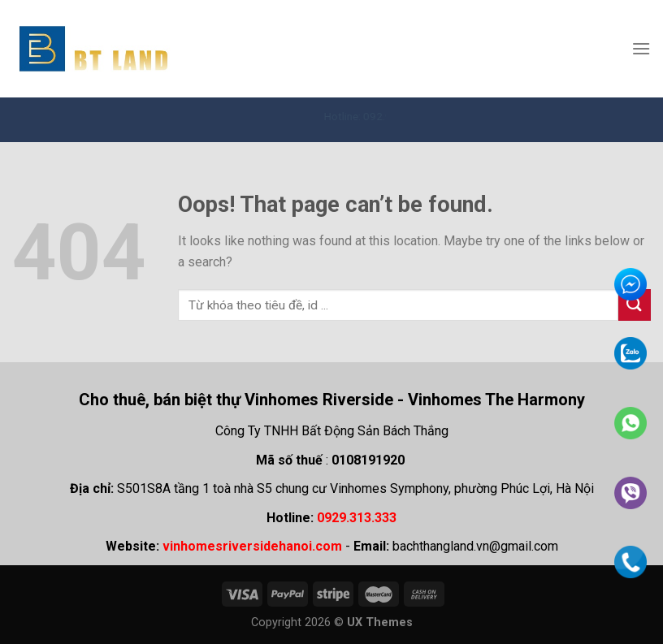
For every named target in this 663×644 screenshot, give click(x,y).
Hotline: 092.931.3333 (384, 116)
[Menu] (641, 48)
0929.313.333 (357, 518)
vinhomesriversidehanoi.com (252, 546)
